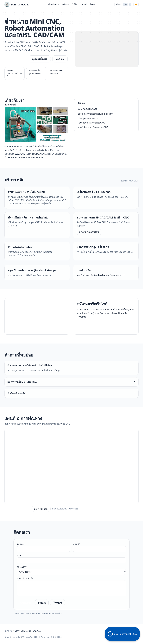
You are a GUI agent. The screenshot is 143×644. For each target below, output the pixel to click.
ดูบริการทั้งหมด (40, 59)
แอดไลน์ (60, 59)
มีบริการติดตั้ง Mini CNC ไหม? (71, 382)
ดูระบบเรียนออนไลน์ (89, 232)
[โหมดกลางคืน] (136, 4)
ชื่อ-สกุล (20, 544)
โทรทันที (58, 603)
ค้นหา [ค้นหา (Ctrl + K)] (123, 4)
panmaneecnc (91, 118)
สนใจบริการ (22, 567)
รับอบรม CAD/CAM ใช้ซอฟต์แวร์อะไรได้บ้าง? (71, 365)
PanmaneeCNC (97, 123)
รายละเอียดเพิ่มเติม (25, 578)
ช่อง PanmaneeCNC (98, 127)
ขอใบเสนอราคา (16, 59)
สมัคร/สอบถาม (87, 325)
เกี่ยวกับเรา (54, 4)
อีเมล (19, 555)
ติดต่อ (93, 4)
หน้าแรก (8, 631)
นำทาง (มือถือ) (41, 509)
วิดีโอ (75, 4)
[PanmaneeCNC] (17, 4)
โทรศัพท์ (76, 544)
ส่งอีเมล (42, 603)
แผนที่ (84, 4)
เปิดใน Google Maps (17, 509)
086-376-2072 (90, 109)
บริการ (66, 4)
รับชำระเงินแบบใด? (71, 393)
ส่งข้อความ (25, 603)
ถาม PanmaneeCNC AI (122, 634)
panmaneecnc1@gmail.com (98, 114)
